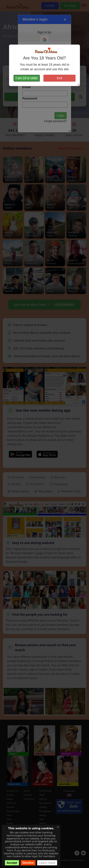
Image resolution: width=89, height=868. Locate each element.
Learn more (47, 863)
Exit (59, 78)
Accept (12, 863)
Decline (28, 863)
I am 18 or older (27, 78)
